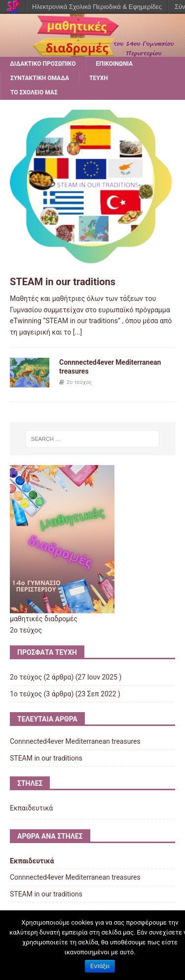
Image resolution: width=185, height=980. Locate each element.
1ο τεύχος (26, 694)
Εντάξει (100, 966)
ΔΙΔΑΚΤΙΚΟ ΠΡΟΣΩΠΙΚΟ (43, 64)
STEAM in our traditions (63, 282)
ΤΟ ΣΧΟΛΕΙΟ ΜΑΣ (34, 92)
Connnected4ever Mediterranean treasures (75, 741)
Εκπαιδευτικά (31, 808)
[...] (78, 332)
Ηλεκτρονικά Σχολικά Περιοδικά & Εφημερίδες (97, 7)
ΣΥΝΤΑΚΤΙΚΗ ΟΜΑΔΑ (40, 78)
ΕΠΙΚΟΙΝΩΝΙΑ (115, 64)
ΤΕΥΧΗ (99, 78)
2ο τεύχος (79, 382)
